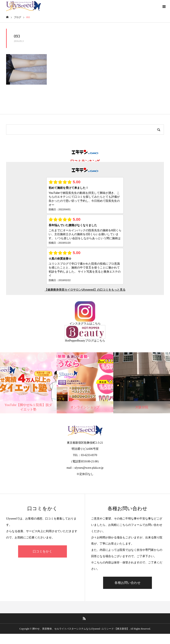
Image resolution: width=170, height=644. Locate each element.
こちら (96, 324)
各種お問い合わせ (127, 583)
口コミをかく (42, 551)
